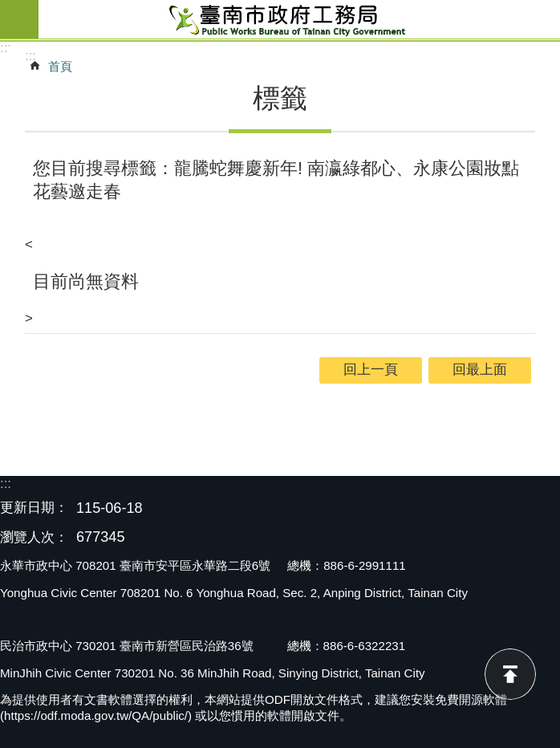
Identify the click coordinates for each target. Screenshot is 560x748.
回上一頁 (371, 370)
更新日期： (34, 508)
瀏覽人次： (34, 538)
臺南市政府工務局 (299, 19)
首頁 (60, 66)
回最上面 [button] (480, 370)
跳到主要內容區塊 (8, 8)
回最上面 (510, 674)
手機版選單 (19, 19)
